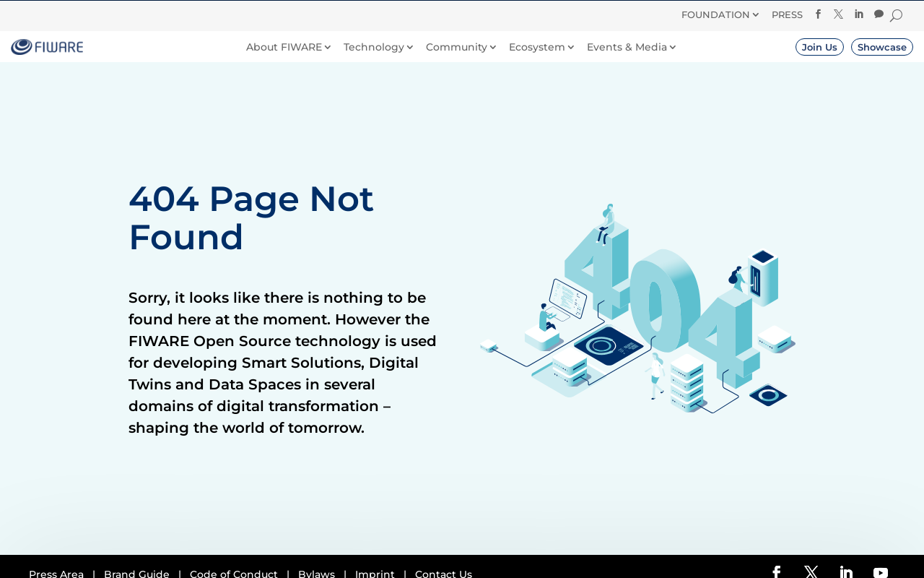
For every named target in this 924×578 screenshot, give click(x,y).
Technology (374, 47)
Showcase (882, 47)
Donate (529, 12)
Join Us (820, 47)
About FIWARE (284, 47)
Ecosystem (537, 47)
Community (457, 47)
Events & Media (627, 47)
